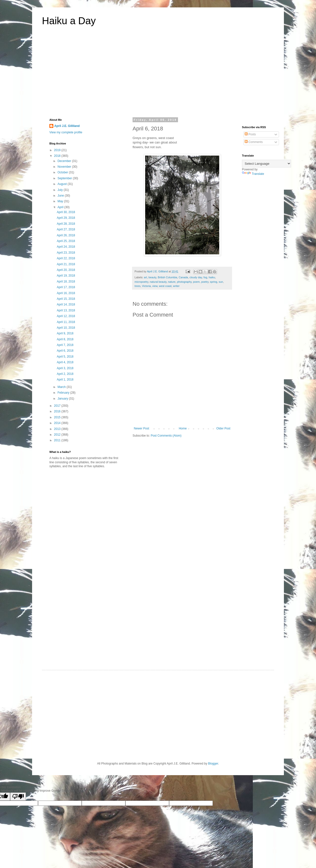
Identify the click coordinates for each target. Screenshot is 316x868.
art (146, 277)
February (64, 393)
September (65, 178)
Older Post (223, 428)
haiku (212, 277)
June (61, 196)
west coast (165, 286)
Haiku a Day (69, 21)
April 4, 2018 (65, 362)
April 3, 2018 (65, 368)
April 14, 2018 (66, 304)
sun (221, 282)
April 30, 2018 (66, 212)
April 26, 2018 (66, 235)
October (63, 172)
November (65, 167)
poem (196, 282)
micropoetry (141, 282)
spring (213, 282)
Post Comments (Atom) (166, 436)
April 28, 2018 (66, 224)
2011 (58, 440)
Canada (183, 277)
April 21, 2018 (66, 264)
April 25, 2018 (66, 241)
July (61, 190)
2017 (58, 406)
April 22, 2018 (66, 258)
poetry (205, 282)
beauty (152, 277)
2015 (58, 417)
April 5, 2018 (65, 357)
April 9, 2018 (65, 333)
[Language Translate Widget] (267, 164)
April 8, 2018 (65, 339)
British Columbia (168, 277)
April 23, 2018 (66, 253)
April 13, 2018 (66, 310)
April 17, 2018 (66, 287)
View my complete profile (66, 132)
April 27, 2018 (66, 229)
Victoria (146, 286)
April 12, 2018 (66, 316)
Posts (250, 134)
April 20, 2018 (66, 270)
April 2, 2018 (65, 374)
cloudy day (196, 277)
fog (205, 277)
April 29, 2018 (66, 218)
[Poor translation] (18, 797)
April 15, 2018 (66, 299)
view (155, 286)
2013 (58, 429)
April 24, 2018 (66, 247)
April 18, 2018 (66, 282)
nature (172, 282)
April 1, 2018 (65, 380)
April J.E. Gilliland (67, 126)
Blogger (213, 764)
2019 (58, 150)
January (63, 399)
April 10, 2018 (66, 328)
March (62, 387)
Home (183, 428)
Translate (253, 174)
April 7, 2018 (65, 345)
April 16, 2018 (66, 293)
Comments (254, 142)
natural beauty (158, 282)
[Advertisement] (158, 75)
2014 (58, 423)
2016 (58, 411)
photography (184, 282)
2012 (58, 435)
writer (176, 286)
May (61, 201)
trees (138, 286)
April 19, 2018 (66, 276)
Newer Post (141, 428)
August (63, 184)
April (61, 207)
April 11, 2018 (66, 322)
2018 (58, 156)
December (65, 161)
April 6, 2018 (65, 351)
